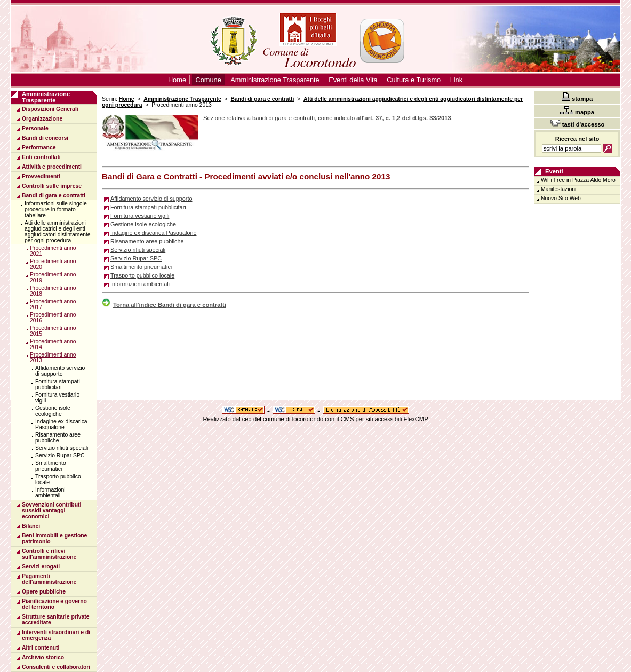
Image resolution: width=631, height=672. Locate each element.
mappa (577, 111)
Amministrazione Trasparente (182, 99)
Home (127, 99)
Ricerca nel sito (577, 139)
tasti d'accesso (577, 124)
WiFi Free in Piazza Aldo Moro (578, 180)
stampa (577, 97)
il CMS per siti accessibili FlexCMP (382, 419)
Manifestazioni (558, 189)
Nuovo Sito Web (561, 198)
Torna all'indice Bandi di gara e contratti (164, 305)
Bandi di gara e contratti (262, 99)
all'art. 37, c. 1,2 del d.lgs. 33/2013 (404, 118)
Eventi (554, 171)
